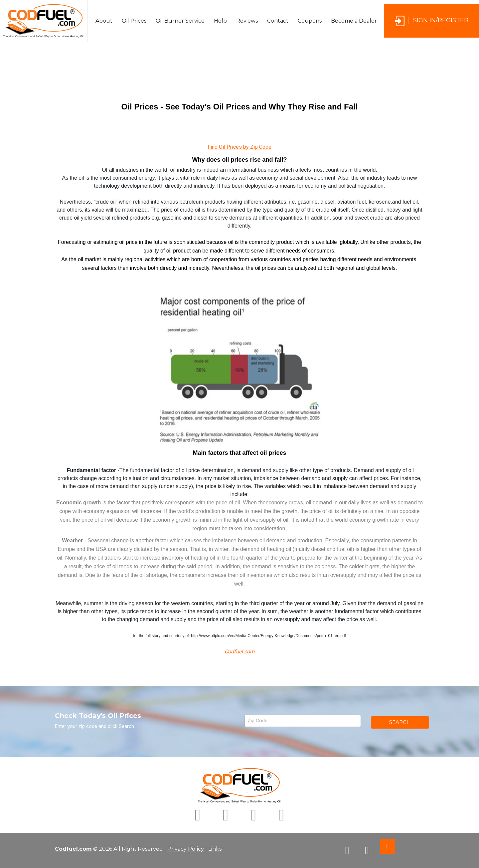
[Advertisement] (239, 65)
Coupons (310, 21)
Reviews (247, 21)
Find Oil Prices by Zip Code (239, 147)
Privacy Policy (186, 849)
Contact (278, 21)
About (104, 21)
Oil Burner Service (180, 21)
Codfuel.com (73, 849)
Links (215, 849)
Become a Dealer (354, 21)
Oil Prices (134, 21)
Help (220, 21)
